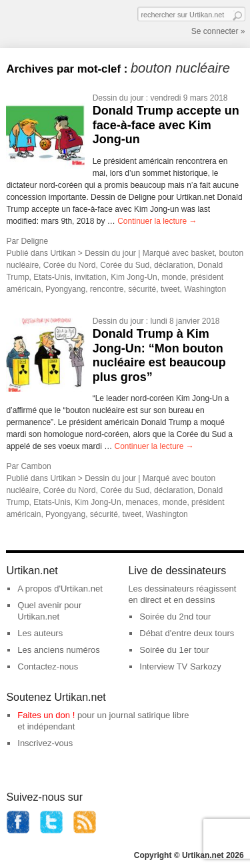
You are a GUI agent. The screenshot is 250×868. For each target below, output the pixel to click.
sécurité (142, 289)
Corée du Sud (125, 265)
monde (174, 277)
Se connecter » (218, 31)
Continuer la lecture (157, 221)
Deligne (34, 241)
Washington (205, 289)
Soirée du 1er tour (174, 650)
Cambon (36, 466)
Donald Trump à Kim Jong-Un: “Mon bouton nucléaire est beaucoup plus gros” (159, 355)
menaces (142, 502)
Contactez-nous (48, 666)
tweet (170, 289)
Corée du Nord (70, 265)
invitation (90, 277)
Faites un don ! (46, 715)
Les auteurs (40, 633)
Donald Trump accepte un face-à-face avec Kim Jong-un (166, 125)
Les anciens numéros (59, 650)
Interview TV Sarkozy (180, 666)
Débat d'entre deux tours (187, 633)
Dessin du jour (118, 98)
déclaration (174, 265)
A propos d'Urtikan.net (60, 589)
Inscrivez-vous (45, 743)
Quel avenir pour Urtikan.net (49, 611)
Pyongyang (65, 289)
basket (202, 253)
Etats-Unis (52, 277)
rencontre (107, 289)
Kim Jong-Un (134, 277)
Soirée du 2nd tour (175, 617)
